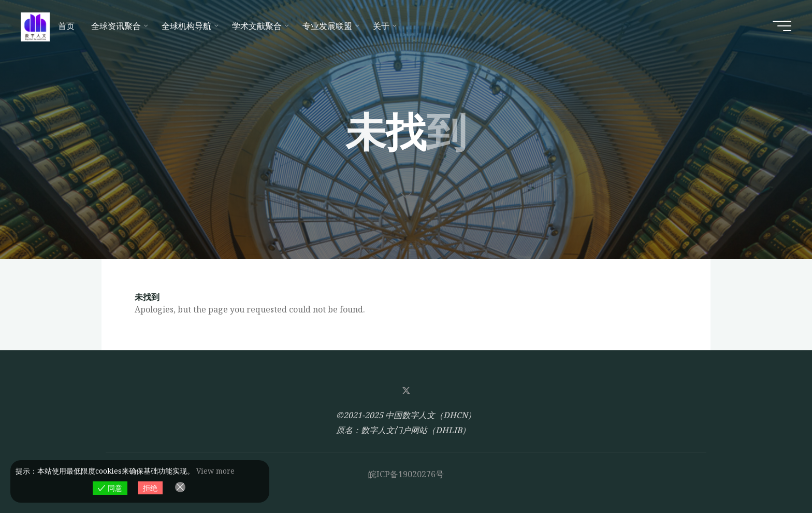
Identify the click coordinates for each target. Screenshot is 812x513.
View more (215, 471)
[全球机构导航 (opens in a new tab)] (189, 26)
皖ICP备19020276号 (406, 474)
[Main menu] (782, 26)
